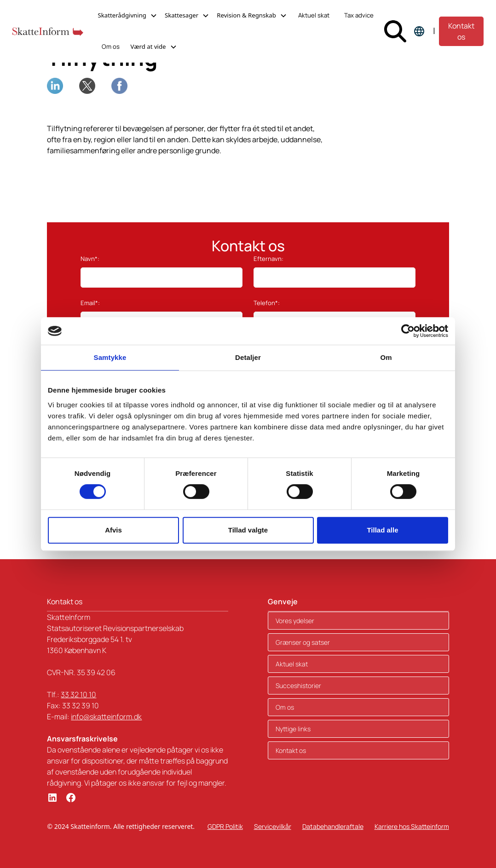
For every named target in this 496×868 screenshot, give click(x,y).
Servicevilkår (273, 826)
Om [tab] (386, 357)
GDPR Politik (225, 826)
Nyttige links (293, 729)
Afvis (113, 530)
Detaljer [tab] (248, 357)
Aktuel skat (314, 15)
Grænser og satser (303, 642)
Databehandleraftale (333, 826)
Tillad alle (382, 530)
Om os (111, 46)
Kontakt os (461, 31)
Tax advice (359, 15)
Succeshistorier (298, 686)
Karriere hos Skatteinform (412, 826)
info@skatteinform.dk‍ (106, 717)
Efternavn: (268, 259)
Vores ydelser (295, 621)
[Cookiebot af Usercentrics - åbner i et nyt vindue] (408, 331)
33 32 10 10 (78, 694)
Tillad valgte (248, 530)
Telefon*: (267, 303)
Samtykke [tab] (110, 357)
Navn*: (90, 259)
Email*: (90, 303)
